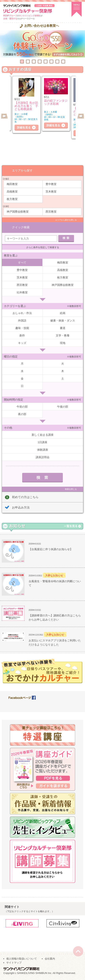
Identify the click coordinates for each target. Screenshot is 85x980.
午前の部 (22, 407)
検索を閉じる (71, 489)
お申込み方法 (21, 507)
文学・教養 (63, 335)
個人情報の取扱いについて (22, 959)
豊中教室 (51, 184)
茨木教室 (51, 192)
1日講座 (43, 442)
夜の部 (22, 414)
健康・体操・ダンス (63, 321)
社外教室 (22, 292)
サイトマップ (14, 963)
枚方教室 (12, 199)
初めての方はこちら (25, 497)
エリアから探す (22, 170)
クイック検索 (21, 227)
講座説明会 (43, 457)
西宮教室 (51, 212)
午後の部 (63, 407)
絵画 (63, 313)
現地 (63, 343)
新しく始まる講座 (43, 435)
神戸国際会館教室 (18, 212)
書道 (63, 328)
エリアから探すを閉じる (66, 220)
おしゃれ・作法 (22, 313)
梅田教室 (12, 184)
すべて (22, 262)
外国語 (22, 321)
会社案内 (50, 959)
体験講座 (43, 450)
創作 (22, 335)
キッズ (22, 343)
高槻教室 (12, 192)
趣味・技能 (22, 328)
